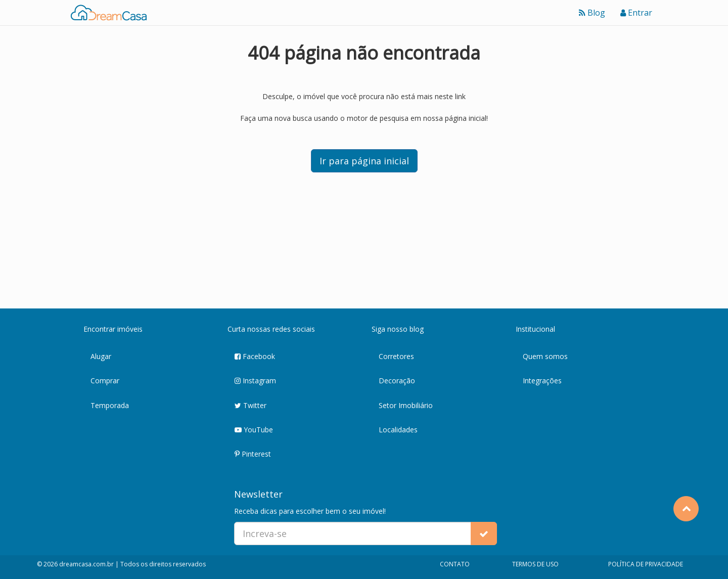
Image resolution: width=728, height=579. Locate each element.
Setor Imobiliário (406, 405)
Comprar (105, 381)
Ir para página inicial (364, 161)
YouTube (254, 430)
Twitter (251, 406)
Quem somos (545, 356)
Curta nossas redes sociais (271, 329)
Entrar (636, 13)
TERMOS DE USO (535, 564)
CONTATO (455, 564)
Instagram (255, 381)
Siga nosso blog (398, 329)
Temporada (110, 405)
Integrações (542, 381)
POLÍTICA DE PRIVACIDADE (646, 564)
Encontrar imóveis (113, 329)
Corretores (396, 356)
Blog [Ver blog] (592, 13)
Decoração (397, 381)
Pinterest (253, 454)
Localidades (398, 430)
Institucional (535, 329)
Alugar (101, 356)
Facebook (255, 357)
